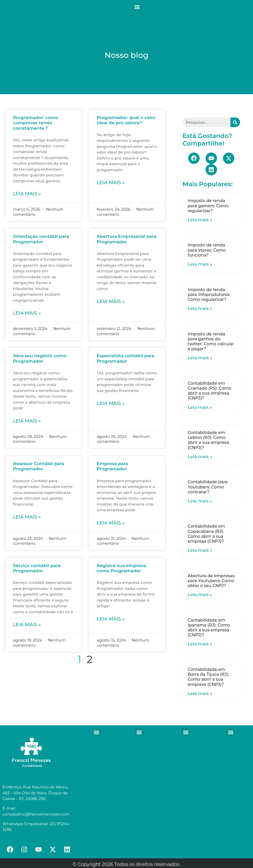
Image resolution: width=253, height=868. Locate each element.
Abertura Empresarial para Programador (127, 239)
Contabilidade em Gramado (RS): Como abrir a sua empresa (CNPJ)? (209, 391)
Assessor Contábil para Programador (38, 466)
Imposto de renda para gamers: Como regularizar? (208, 206)
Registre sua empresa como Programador (121, 568)
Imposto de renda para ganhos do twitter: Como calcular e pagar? (211, 342)
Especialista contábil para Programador (125, 358)
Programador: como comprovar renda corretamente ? (36, 123)
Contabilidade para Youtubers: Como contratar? (208, 487)
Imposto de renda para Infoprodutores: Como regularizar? (209, 295)
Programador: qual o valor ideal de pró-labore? (126, 120)
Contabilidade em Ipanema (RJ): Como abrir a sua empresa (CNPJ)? (209, 628)
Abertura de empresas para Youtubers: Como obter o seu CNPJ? (211, 581)
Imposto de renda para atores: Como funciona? (207, 250)
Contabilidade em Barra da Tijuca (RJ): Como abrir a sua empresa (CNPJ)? (208, 677)
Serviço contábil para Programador (37, 568)
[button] (137, 7)
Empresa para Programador (112, 466)
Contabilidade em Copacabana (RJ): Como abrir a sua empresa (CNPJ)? (206, 534)
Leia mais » (27, 194)
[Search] (235, 122)
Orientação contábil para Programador (41, 239)
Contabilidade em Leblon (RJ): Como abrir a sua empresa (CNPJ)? (208, 440)
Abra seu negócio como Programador (40, 358)
